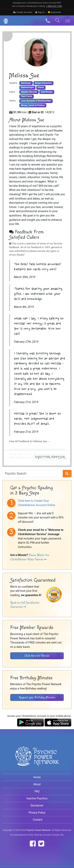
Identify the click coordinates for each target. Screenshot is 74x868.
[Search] (67, 474)
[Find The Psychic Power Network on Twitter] (41, 844)
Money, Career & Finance (33, 105)
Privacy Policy (37, 813)
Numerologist (27, 87)
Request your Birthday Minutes (37, 697)
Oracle (41, 87)
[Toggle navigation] (68, 21)
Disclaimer (37, 805)
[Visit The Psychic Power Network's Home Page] (37, 759)
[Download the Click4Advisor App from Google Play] (30, 722)
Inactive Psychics (37, 798)
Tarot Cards (26, 96)
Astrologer (26, 83)
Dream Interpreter (43, 83)
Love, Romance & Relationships (36, 101)
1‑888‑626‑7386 (54, 6)
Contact (37, 820)
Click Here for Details (37, 656)
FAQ (37, 791)
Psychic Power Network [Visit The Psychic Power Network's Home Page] (38, 830)
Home (37, 777)
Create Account (23, 12)
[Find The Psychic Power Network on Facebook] (33, 844)
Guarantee (54, 12)
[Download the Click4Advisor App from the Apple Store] (58, 722)
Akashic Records (29, 92)
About (37, 784)
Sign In (40, 12)
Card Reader (47, 92)
